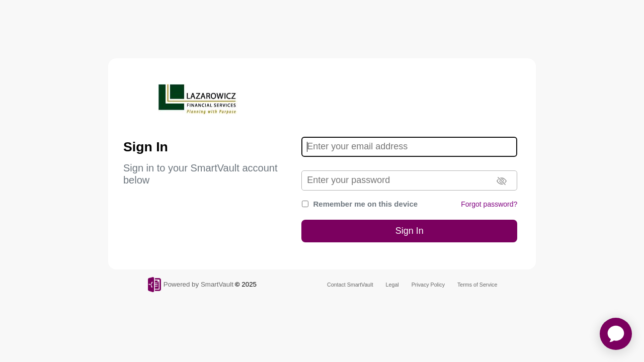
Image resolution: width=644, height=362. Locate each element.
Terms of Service (477, 285)
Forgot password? (489, 204)
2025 (249, 284)
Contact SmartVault (350, 285)
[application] (616, 334)
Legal (392, 285)
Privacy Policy (428, 285)
